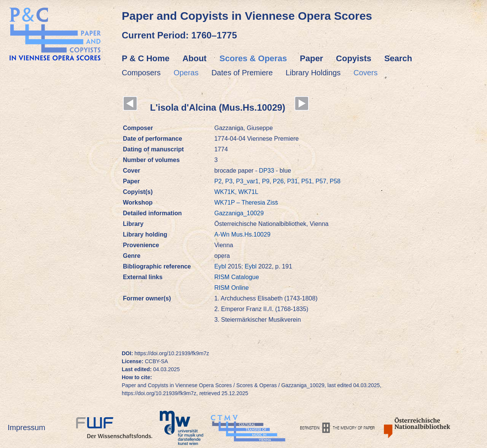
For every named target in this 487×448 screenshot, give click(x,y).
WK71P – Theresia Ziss (246, 203)
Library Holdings (313, 73)
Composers (141, 73)
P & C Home (146, 58)
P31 (292, 181)
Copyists (354, 58)
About (194, 58)
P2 (218, 181)
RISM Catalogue (236, 277)
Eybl (221, 266)
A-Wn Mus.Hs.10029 (242, 234)
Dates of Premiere (242, 73)
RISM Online (232, 288)
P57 (321, 181)
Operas (186, 73)
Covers (365, 73)
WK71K (224, 192)
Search (398, 58)
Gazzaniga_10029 (239, 213)
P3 (229, 181)
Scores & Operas (253, 58)
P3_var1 (247, 181)
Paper (311, 58)
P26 (278, 181)
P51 (307, 181)
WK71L (248, 192)
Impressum (26, 427)
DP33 (267, 171)
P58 (335, 181)
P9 (266, 181)
